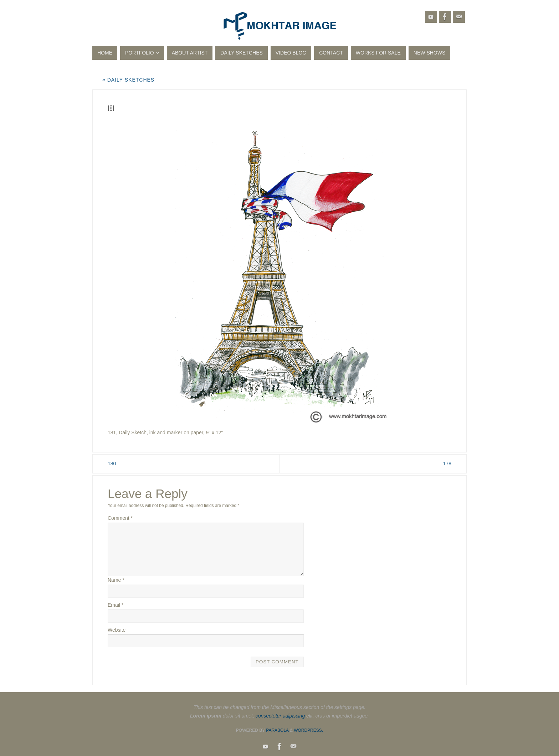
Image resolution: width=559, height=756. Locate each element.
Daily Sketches (128, 80)
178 (447, 464)
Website (117, 630)
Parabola (277, 730)
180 (112, 464)
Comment (120, 518)
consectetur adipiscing (280, 716)
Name (116, 580)
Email (116, 605)
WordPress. (308, 730)
